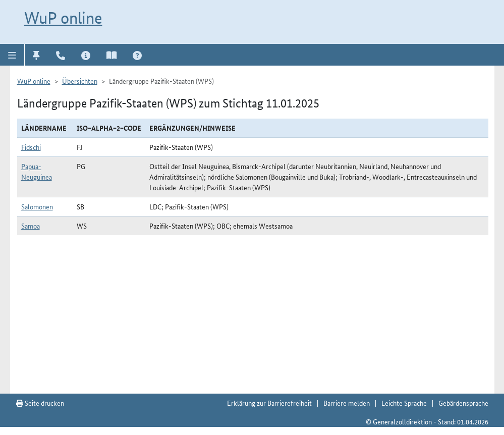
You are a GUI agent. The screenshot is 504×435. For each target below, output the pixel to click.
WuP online (63, 18)
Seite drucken (40, 403)
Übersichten (80, 81)
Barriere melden (347, 403)
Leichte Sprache (404, 403)
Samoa (31, 226)
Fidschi (31, 147)
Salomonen (37, 206)
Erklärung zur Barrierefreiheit (269, 403)
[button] (12, 55)
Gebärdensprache (463, 403)
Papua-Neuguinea (37, 171)
